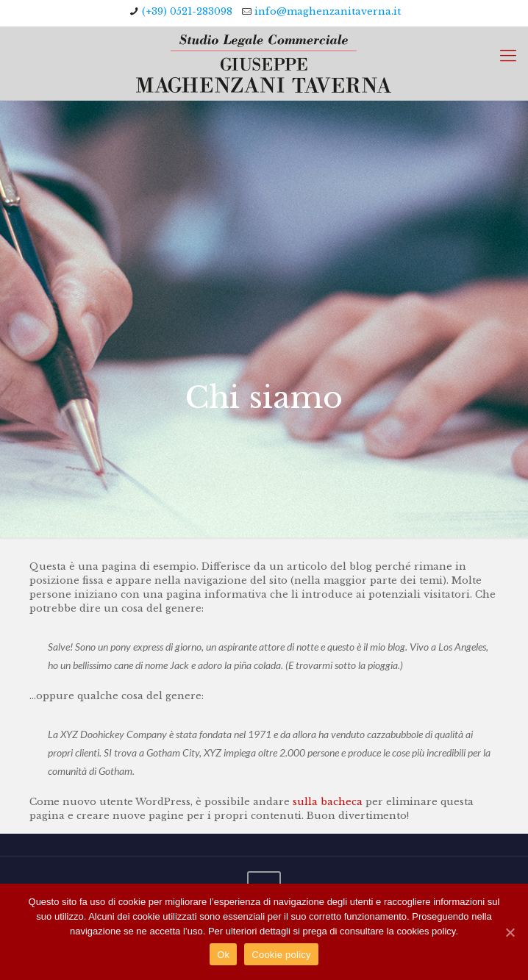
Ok (223, 955)
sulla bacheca (328, 802)
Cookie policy (281, 955)
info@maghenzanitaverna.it (328, 11)
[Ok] (510, 932)
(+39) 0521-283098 (187, 11)
